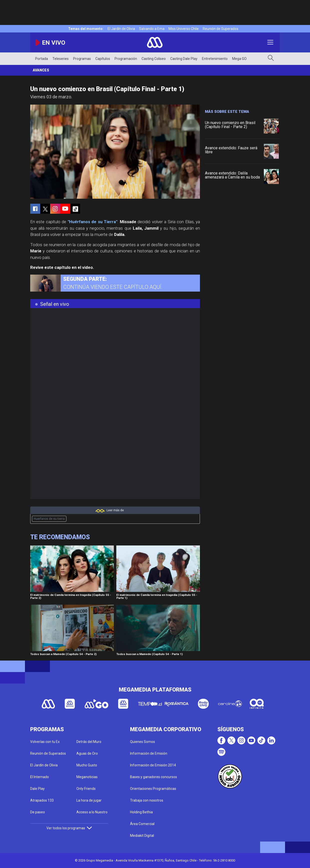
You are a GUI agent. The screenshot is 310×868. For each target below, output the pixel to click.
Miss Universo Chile (184, 29)
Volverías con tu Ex (45, 742)
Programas (82, 59)
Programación (126, 59)
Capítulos (103, 59)
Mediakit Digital (142, 836)
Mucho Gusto (87, 765)
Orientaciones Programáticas (153, 789)
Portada (42, 59)
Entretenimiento (215, 59)
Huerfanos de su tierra (49, 519)
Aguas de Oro (87, 753)
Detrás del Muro (89, 742)
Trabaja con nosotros (147, 800)
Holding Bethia (141, 812)
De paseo (38, 812)
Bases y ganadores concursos (154, 777)
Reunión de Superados (221, 29)
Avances (41, 70)
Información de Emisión (149, 753)
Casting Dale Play (184, 59)
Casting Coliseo (154, 59)
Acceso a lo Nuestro (92, 812)
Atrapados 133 (42, 800)
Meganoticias (87, 777)
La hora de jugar (89, 800)
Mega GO (239, 59)
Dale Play (37, 789)
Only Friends (86, 789)
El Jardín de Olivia (121, 29)
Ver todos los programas (69, 828)
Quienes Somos (143, 742)
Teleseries (61, 59)
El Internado (40, 777)
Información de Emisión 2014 (153, 765)
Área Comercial (142, 824)
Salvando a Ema (152, 29)
